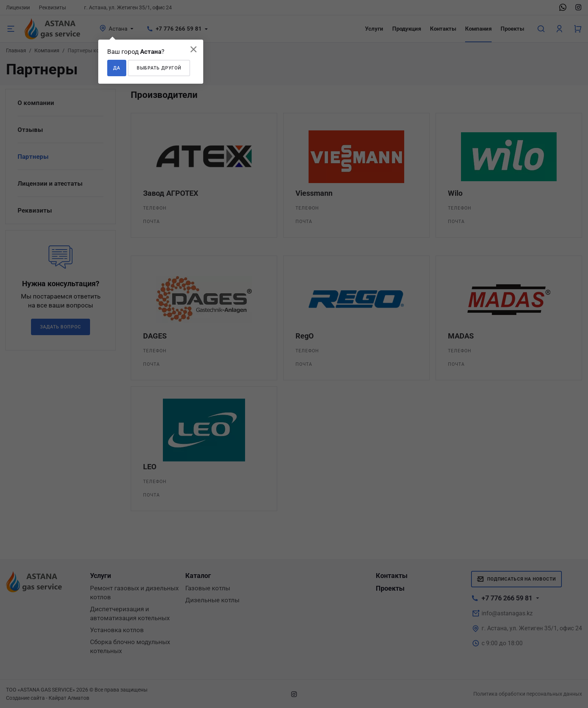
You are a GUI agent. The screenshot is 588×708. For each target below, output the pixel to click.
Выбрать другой (159, 68)
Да (117, 68)
